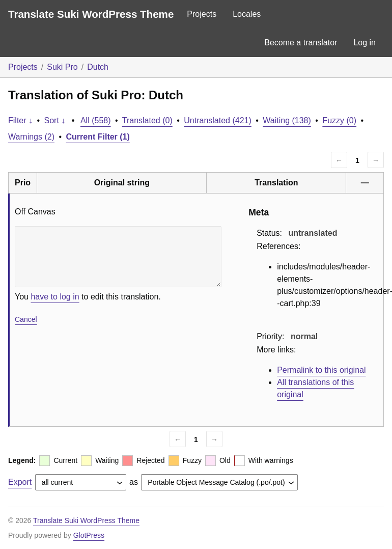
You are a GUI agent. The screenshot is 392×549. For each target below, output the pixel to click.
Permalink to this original (321, 370)
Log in (365, 43)
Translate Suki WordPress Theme (91, 14)
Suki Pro (62, 67)
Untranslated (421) (218, 120)
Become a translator (301, 43)
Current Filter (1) (98, 137)
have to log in (55, 297)
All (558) (96, 120)
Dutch (98, 67)
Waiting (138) (287, 120)
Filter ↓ (20, 120)
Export (20, 482)
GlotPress (89, 535)
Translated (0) (147, 120)
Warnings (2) (31, 137)
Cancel (26, 319)
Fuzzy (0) (339, 120)
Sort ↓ (55, 120)
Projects (202, 14)
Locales (247, 14)
